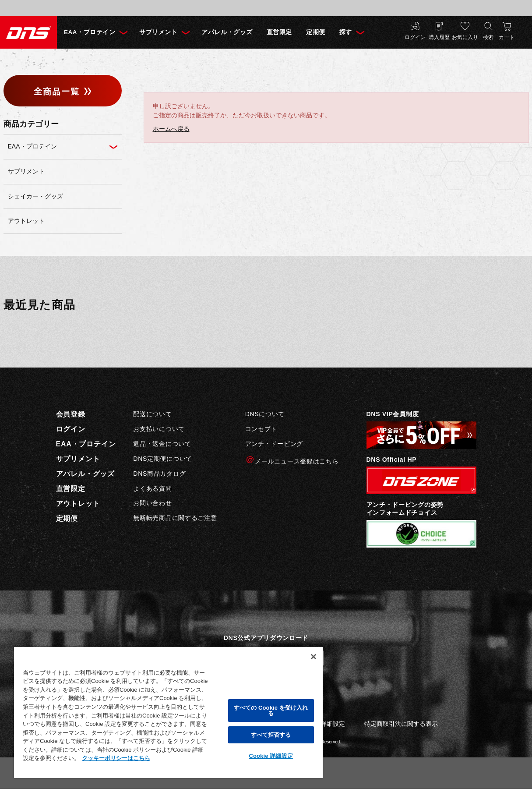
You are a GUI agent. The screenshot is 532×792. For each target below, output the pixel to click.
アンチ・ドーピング (274, 444)
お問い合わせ (152, 503)
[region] (168, 712)
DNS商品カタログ (159, 474)
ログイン (415, 37)
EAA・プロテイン (90, 32)
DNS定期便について (163, 459)
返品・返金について (162, 444)
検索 (488, 37)
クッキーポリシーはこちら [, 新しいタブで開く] (116, 758)
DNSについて (265, 414)
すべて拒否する (271, 735)
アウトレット (78, 504)
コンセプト (261, 429)
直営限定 (279, 32)
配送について (152, 414)
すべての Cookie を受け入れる (271, 711)
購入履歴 (439, 37)
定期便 (316, 32)
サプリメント (158, 32)
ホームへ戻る (171, 129)
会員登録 (71, 414)
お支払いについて (159, 429)
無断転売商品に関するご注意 (175, 518)
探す (346, 32)
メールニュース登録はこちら (292, 460)
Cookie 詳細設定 (271, 756)
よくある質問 (152, 488)
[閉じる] (314, 657)
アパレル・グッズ (227, 32)
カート (507, 37)
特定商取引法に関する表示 (401, 724)
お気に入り (465, 37)
